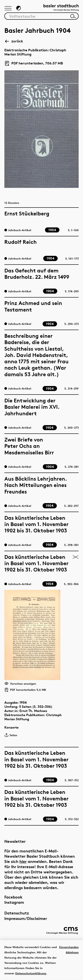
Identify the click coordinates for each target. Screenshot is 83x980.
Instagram (14, 902)
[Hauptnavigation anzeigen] (8, 9)
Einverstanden (69, 947)
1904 (23, 702)
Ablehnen (72, 952)
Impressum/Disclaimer (26, 918)
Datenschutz (17, 913)
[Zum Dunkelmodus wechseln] (19, 8)
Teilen (11, 735)
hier (23, 861)
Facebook (13, 897)
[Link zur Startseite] (61, 8)
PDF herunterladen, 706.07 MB (34, 63)
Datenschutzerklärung (31, 973)
